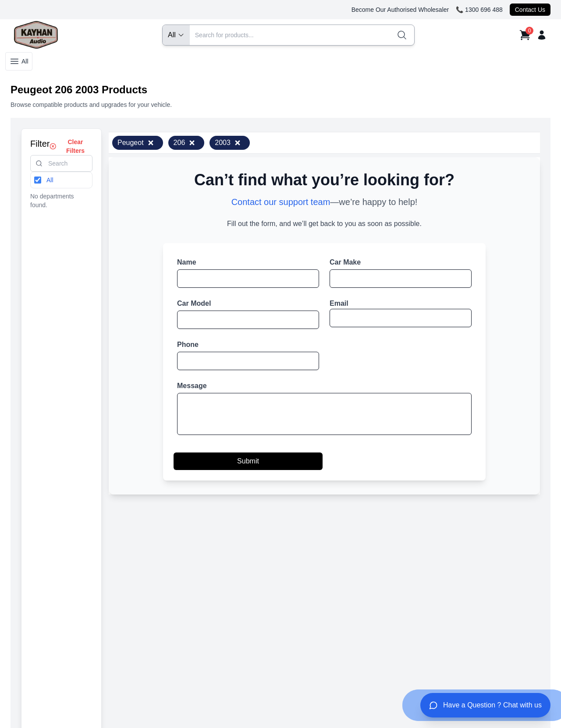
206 (185, 143)
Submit (248, 461)
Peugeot (136, 143)
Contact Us (530, 10)
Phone (188, 345)
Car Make (345, 262)
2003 (228, 143)
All (19, 61)
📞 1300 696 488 (479, 10)
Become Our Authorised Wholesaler (400, 10)
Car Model (194, 303)
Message (192, 386)
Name (187, 262)
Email (339, 303)
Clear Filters (67, 146)
